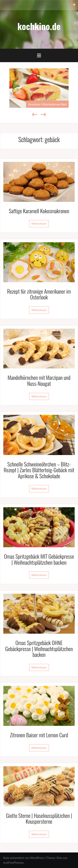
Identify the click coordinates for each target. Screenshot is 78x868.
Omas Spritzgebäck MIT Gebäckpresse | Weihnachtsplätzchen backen (39, 559)
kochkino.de (39, 26)
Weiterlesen (39, 223)
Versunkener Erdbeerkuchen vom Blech (47, 104)
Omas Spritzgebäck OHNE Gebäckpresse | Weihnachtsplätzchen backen (39, 649)
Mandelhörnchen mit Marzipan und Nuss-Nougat (39, 380)
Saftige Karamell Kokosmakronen (39, 211)
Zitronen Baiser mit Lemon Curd (39, 735)
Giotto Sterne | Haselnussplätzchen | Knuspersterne (39, 818)
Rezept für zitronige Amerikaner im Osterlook (39, 294)
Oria (59, 858)
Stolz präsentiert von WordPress (24, 858)
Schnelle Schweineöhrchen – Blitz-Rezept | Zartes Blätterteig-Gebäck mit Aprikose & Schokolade (39, 470)
